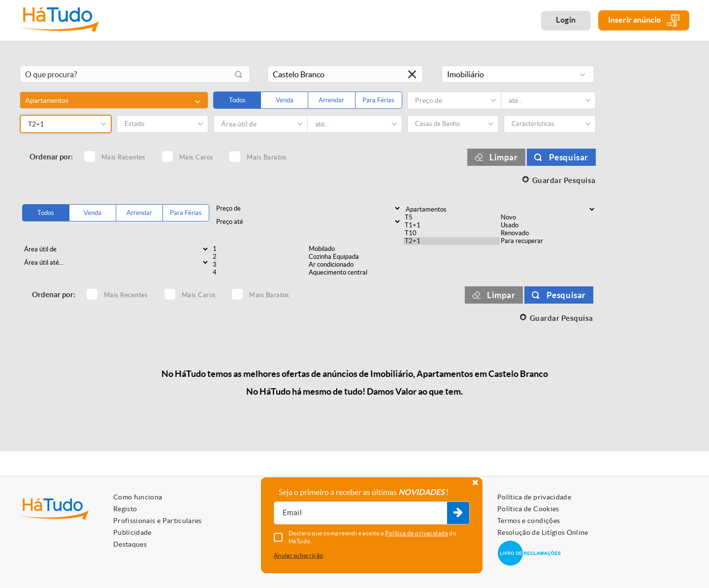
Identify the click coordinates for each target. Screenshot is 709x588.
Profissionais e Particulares (158, 521)
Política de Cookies (528, 509)
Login (566, 20)
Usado (548, 225)
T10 (452, 233)
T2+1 (452, 241)
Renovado (548, 233)
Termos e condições (529, 521)
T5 (452, 217)
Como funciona (138, 497)
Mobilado (356, 249)
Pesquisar (569, 157)
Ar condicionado (356, 265)
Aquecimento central (356, 273)
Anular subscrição (298, 555)
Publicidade (132, 532)
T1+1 (452, 225)
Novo (548, 217)
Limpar (504, 157)
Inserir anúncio (644, 20)
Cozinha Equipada (356, 257)
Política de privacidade (534, 497)
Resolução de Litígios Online (543, 532)
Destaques (130, 544)
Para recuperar (548, 241)
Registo (125, 509)
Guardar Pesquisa (564, 180)
